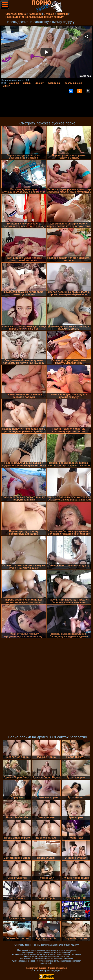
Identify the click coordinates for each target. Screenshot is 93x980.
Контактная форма (36, 968)
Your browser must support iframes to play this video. (46, 52)
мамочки (14, 83)
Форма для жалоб (57, 968)
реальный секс (73, 83)
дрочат (40, 83)
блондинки (54, 83)
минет (6, 86)
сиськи (27, 83)
